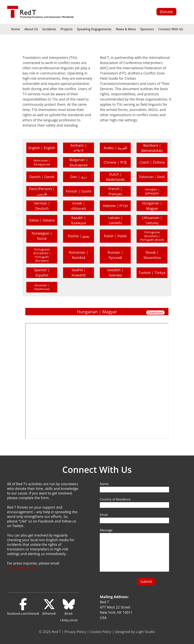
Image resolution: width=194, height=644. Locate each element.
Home (15, 29)
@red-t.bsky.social (69, 610)
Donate (166, 12)
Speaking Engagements (94, 29)
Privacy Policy (75, 632)
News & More (126, 29)
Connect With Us (171, 29)
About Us (31, 29)
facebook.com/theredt (23, 607)
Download (156, 313)
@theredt (49, 607)
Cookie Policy (101, 632)
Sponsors (147, 29)
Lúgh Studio (145, 632)
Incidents (49, 29)
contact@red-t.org (22, 568)
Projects (67, 29)
